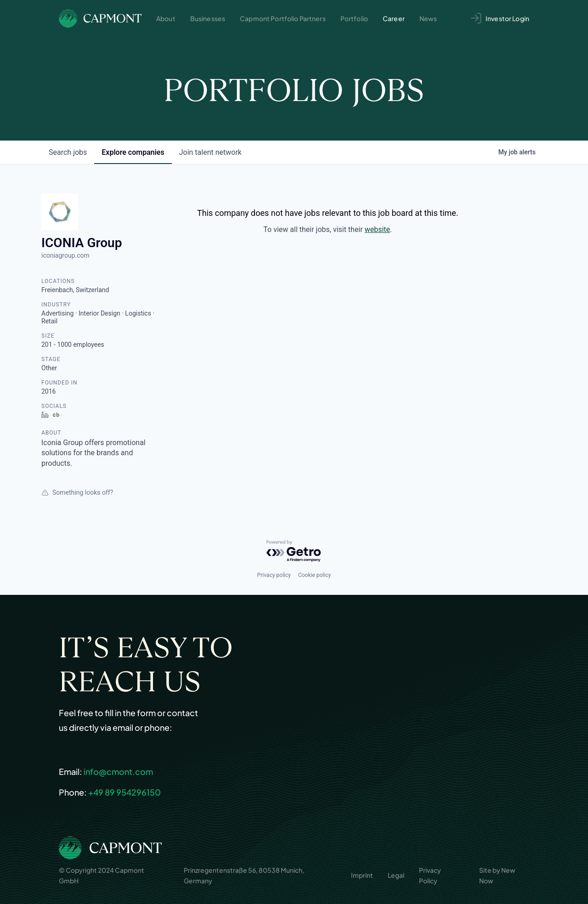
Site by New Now (497, 875)
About (166, 18)
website (377, 229)
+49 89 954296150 (124, 792)
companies (133, 152)
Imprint (362, 875)
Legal (396, 875)
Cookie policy (314, 575)
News (428, 18)
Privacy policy (274, 575)
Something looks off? (77, 492)
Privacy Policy (430, 875)
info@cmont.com (118, 771)
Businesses (208, 18)
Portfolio (354, 18)
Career (394, 18)
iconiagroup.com (65, 255)
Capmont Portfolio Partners (283, 18)
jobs (68, 152)
